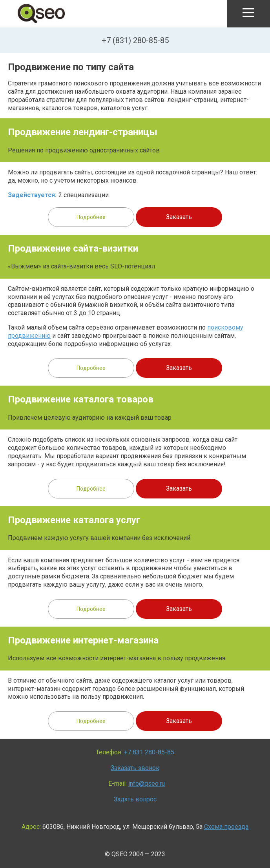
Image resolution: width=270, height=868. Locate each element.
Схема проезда (226, 827)
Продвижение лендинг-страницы (83, 132)
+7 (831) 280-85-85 (135, 40)
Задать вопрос (135, 799)
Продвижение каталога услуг (74, 520)
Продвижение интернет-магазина (83, 640)
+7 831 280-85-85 (149, 752)
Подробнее (91, 217)
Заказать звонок (135, 768)
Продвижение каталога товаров (81, 399)
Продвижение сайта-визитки (73, 248)
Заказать (179, 217)
